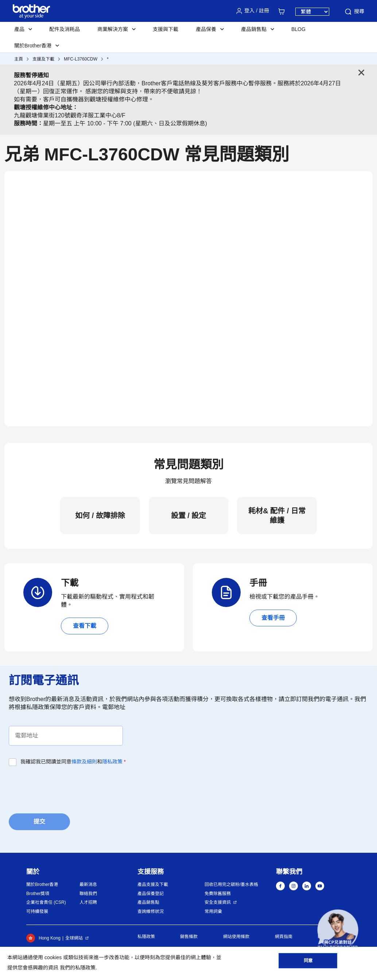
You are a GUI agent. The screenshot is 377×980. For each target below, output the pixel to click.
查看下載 (85, 626)
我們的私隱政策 (78, 968)
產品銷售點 (148, 902)
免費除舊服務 (218, 894)
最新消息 (88, 884)
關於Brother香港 (42, 884)
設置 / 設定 (189, 516)
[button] (338, 930)
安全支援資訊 (218, 902)
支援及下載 (43, 59)
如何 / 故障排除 (100, 516)
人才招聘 (88, 902)
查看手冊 (273, 618)
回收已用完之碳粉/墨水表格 (231, 884)
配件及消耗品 (65, 29)
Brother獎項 (38, 894)
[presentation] (64, 787)
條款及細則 (84, 762)
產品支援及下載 (153, 884)
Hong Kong (43, 938)
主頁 (19, 59)
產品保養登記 (151, 894)
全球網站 (74, 938)
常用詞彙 (213, 911)
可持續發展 (37, 911)
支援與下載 (166, 29)
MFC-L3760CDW (81, 59)
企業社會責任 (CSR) (46, 902)
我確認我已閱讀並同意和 (73, 762)
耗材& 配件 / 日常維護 (277, 516)
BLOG (298, 29)
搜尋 (354, 12)
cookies (53, 957)
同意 (308, 962)
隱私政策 (112, 762)
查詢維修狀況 (151, 911)
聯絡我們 (88, 894)
